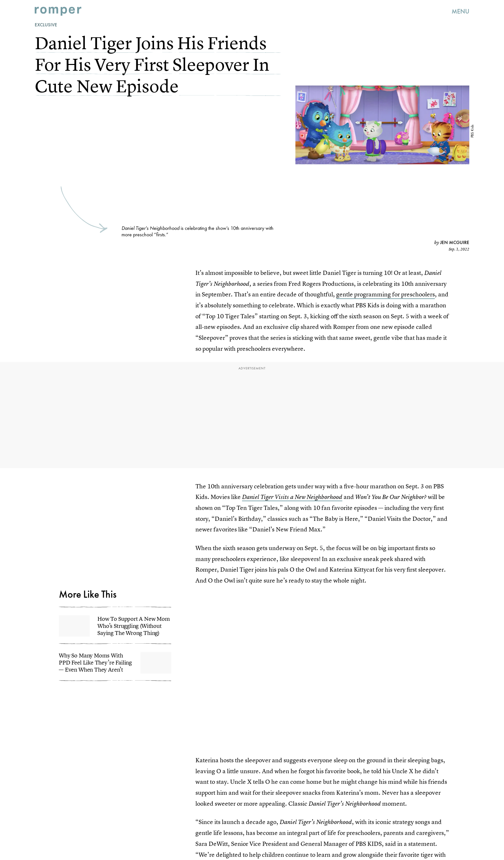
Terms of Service (143, 561)
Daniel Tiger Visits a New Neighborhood (292, 497)
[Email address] (115, 535)
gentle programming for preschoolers (386, 294)
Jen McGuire (455, 242)
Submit (72, 552)
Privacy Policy (73, 565)
